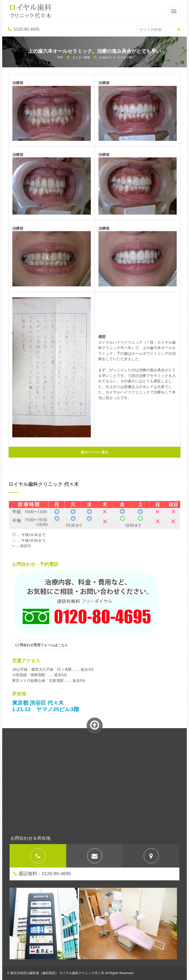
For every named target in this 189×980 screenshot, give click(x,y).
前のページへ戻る (94, 452)
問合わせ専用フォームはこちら (42, 645)
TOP (60, 57)
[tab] (38, 856)
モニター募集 (81, 57)
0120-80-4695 (24, 29)
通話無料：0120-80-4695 (42, 874)
